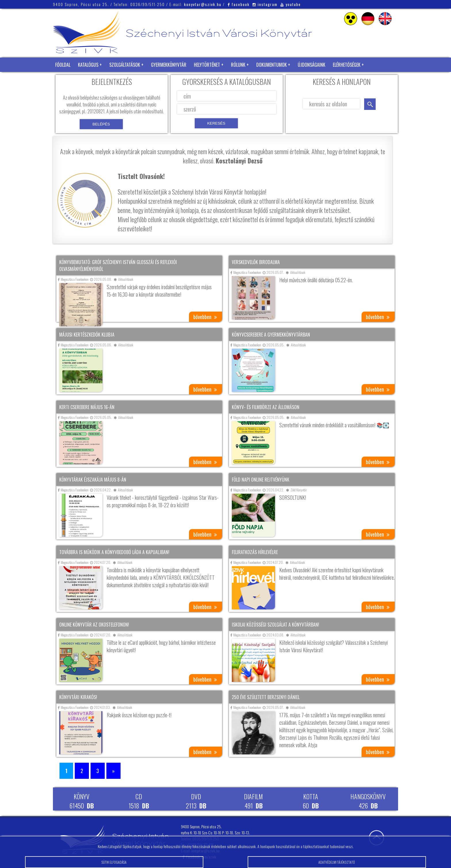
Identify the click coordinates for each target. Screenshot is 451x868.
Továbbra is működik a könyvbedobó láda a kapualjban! (114, 552)
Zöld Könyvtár (70, 79)
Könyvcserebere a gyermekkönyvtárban (271, 335)
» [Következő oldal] (113, 771)
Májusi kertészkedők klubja (87, 335)
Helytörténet (207, 65)
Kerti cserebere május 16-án (87, 407)
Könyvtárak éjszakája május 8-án (93, 480)
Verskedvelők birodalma (256, 262)
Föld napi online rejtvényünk (261, 480)
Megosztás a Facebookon (73, 279)
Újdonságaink (312, 65)
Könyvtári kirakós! (78, 697)
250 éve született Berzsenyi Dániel (266, 697)
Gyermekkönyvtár (169, 65)
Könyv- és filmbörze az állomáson (266, 407)
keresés (370, 104)
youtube (291, 4)
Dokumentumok (272, 65)
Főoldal (63, 65)
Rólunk (238, 65)
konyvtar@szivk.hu (203, 4)
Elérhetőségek (347, 65)
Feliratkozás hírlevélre (255, 552)
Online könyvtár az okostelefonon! (94, 625)
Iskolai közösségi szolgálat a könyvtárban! (276, 625)
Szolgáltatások (125, 65)
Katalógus (88, 65)
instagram (265, 4)
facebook (239, 4)
